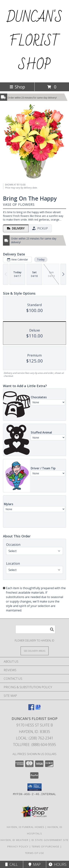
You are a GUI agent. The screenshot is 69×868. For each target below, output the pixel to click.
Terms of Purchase (46, 846)
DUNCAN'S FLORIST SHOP (34, 41)
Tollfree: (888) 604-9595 (34, 745)
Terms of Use (35, 853)
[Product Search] (35, 629)
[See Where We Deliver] (35, 651)
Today (41, 259)
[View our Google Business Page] (38, 709)
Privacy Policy (18, 846)
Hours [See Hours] (57, 864)
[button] (34, 787)
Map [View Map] (35, 864)
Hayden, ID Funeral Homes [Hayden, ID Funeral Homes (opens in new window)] (26, 827)
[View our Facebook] (31, 709)
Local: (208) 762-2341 (35, 738)
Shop (17, 87)
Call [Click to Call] (11, 864)
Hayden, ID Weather (14, 840)
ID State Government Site (50, 840)
